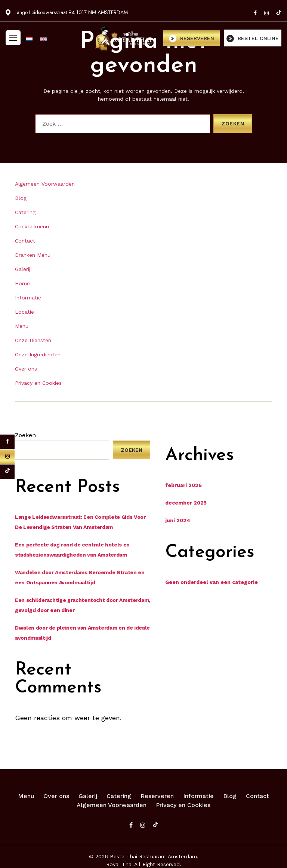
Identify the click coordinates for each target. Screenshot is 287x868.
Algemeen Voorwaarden (45, 184)
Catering (25, 212)
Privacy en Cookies (38, 383)
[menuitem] (29, 37)
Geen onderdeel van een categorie (212, 582)
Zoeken (25, 435)
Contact (25, 241)
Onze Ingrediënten (38, 354)
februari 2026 (183, 485)
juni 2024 (178, 520)
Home (22, 283)
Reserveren (157, 796)
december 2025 (186, 503)
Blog (21, 198)
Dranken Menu (33, 255)
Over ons (26, 369)
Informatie (28, 298)
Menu (22, 326)
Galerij (23, 269)
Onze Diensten (33, 340)
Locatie (24, 312)
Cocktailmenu (32, 226)
